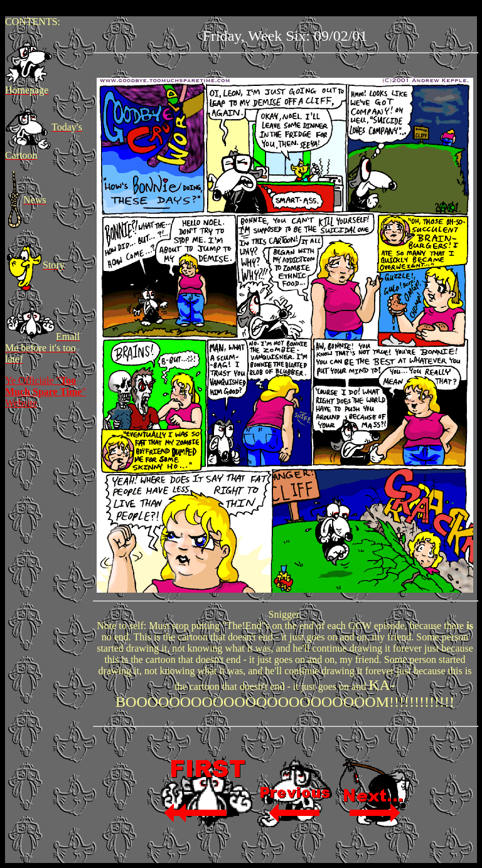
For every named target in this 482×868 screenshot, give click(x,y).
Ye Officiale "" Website (46, 392)
